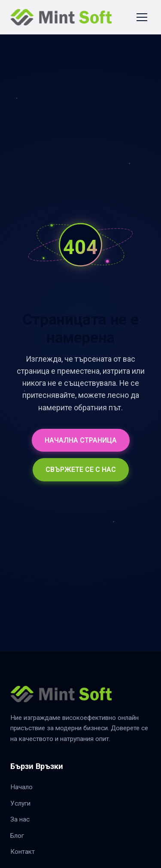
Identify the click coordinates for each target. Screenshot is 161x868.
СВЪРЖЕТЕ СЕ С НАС (81, 470)
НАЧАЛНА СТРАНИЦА (81, 440)
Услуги (20, 803)
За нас (20, 819)
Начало (21, 787)
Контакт (23, 852)
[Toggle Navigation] (142, 17)
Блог (17, 836)
